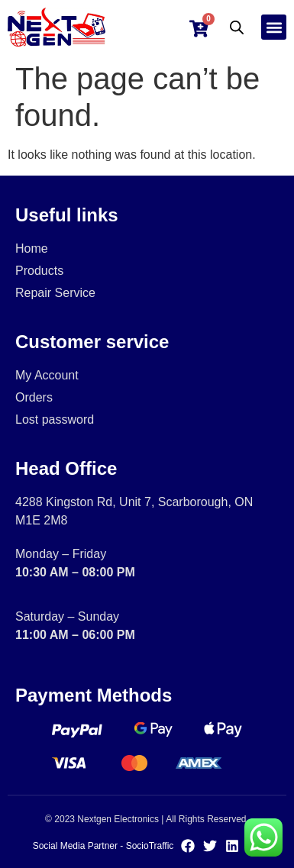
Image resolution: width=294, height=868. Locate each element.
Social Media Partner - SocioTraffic (103, 846)
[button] (274, 27)
